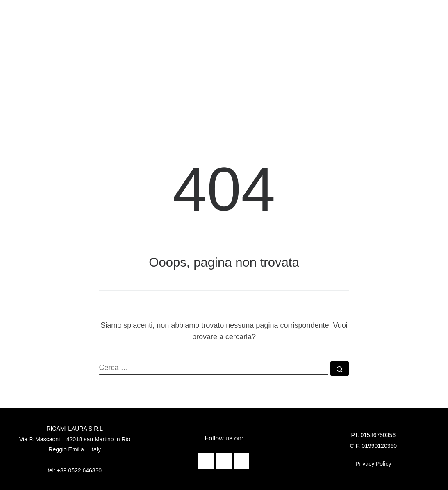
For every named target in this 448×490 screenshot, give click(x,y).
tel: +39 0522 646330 (75, 470)
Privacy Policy (373, 464)
